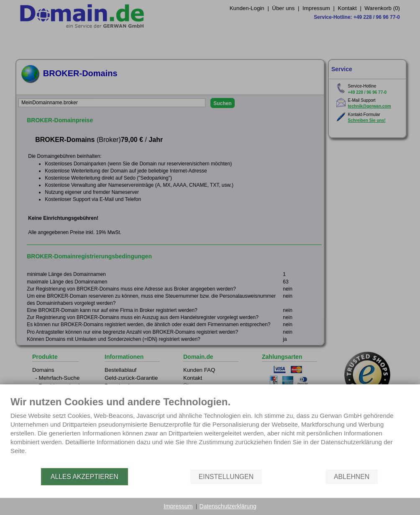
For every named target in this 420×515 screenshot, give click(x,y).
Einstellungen (226, 477)
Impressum (178, 506)
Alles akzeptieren (85, 477)
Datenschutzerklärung (228, 506)
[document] (210, 431)
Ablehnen (352, 477)
